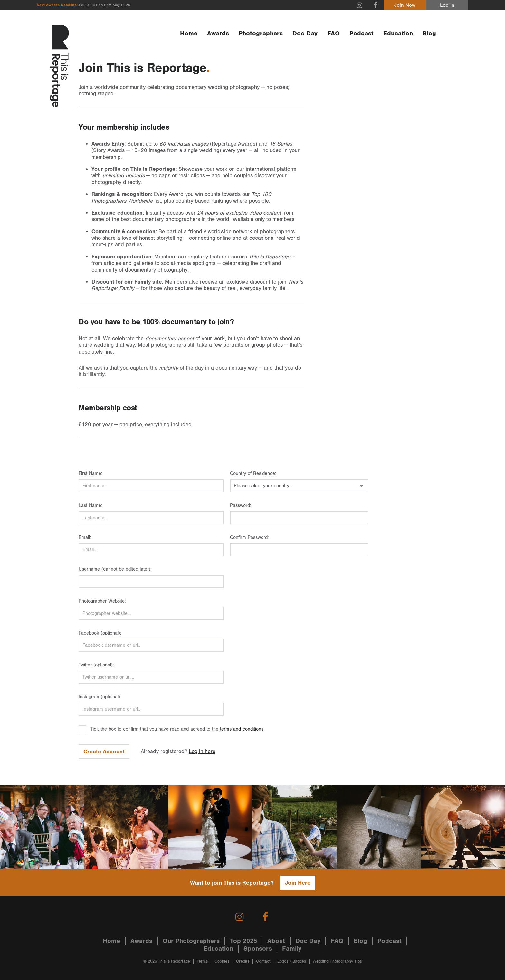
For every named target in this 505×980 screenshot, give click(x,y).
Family (292, 949)
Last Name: (91, 505)
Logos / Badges (292, 961)
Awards (218, 34)
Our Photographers (191, 941)
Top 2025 (243, 941)
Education (398, 34)
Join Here (298, 883)
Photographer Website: (102, 601)
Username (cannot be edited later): (115, 569)
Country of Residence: (253, 474)
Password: (241, 505)
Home (189, 34)
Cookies (222, 961)
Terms (202, 961)
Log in (447, 5)
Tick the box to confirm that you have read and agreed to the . (177, 729)
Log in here (202, 752)
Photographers (261, 34)
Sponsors (258, 949)
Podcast (362, 34)
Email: (85, 537)
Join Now (405, 5)
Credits (243, 961)
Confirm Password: (249, 537)
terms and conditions (242, 729)
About (276, 941)
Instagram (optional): (100, 697)
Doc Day (305, 34)
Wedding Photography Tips (337, 961)
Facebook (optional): (100, 633)
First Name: (91, 474)
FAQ (333, 34)
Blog (429, 34)
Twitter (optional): (96, 665)
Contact (263, 961)
